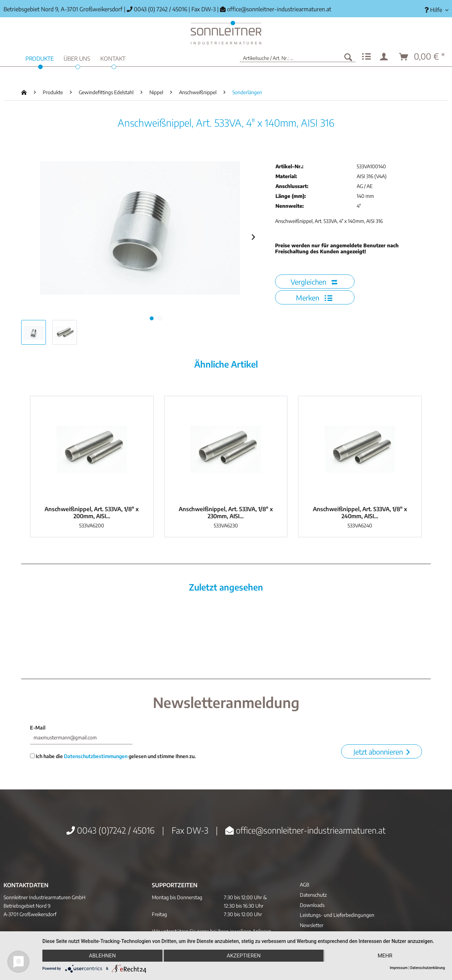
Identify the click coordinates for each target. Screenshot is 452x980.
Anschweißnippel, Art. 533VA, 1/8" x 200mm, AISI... (92, 513)
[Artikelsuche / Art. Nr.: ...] (298, 57)
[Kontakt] (113, 58)
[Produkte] (40, 58)
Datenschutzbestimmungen (96, 756)
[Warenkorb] (422, 57)
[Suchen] (348, 57)
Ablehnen (102, 956)
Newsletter (312, 925)
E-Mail (38, 728)
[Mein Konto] (385, 57)
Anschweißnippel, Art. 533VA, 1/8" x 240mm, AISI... (360, 513)
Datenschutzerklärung (428, 968)
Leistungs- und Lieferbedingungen (337, 915)
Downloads (312, 905)
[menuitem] (434, 10)
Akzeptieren (244, 956)
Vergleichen (314, 282)
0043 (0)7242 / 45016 (111, 830)
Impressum (399, 968)
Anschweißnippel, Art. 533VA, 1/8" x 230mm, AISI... (226, 513)
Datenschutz (313, 895)
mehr (385, 956)
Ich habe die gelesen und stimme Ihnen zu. (113, 756)
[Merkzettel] (366, 57)
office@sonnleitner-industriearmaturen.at (279, 9)
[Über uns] (77, 58)
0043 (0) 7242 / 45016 (157, 9)
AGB (305, 885)
